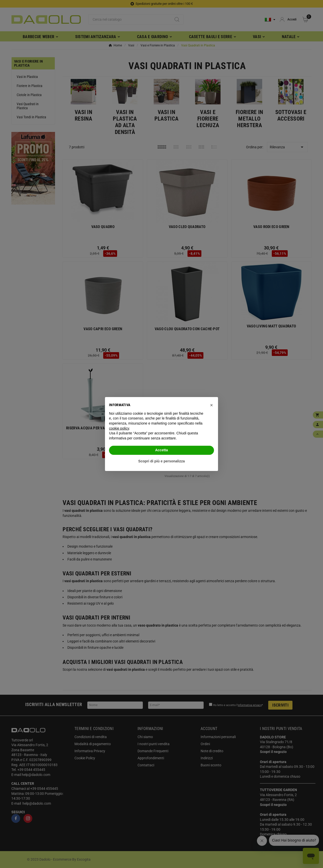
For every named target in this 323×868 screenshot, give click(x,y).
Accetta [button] (162, 450)
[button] (211, 405)
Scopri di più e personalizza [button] (161, 461)
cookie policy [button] (119, 428)
